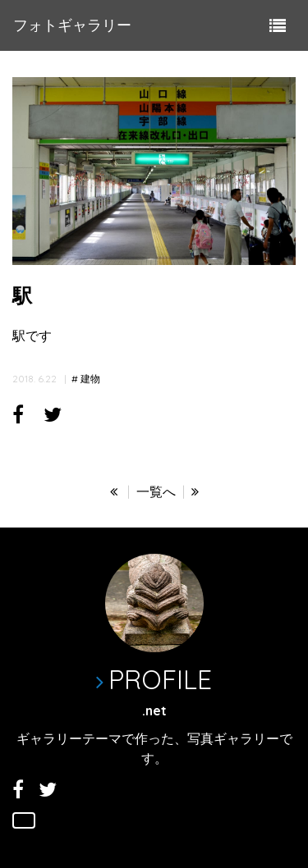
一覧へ (156, 491)
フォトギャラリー (72, 25)
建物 (90, 379)
